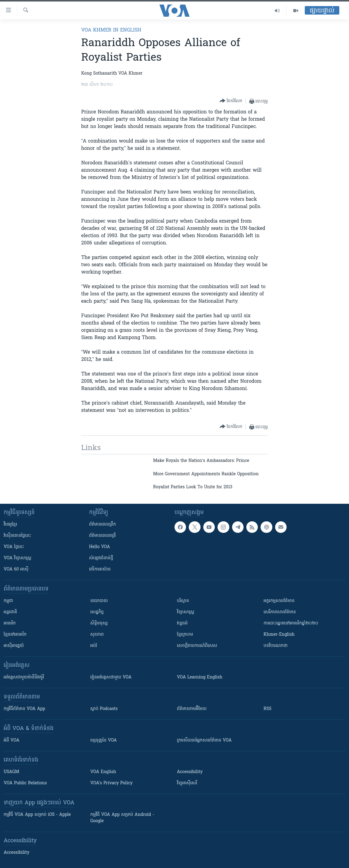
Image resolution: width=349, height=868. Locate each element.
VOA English (103, 772)
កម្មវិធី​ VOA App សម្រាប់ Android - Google (122, 818)
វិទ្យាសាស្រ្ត (186, 612)
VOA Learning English (200, 677)
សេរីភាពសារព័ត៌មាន (280, 612)
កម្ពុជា (8, 601)
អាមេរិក (10, 623)
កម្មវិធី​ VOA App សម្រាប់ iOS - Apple (37, 815)
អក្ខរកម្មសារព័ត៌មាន (279, 601)
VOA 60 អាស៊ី (16, 569)
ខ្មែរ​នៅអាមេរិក (15, 635)
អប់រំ (94, 646)
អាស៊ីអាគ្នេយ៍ (14, 646)
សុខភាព (97, 635)
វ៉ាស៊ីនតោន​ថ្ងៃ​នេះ (17, 536)
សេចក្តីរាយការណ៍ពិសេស (197, 646)
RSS (268, 709)
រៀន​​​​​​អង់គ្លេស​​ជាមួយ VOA (111, 677)
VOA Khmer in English (111, 30)
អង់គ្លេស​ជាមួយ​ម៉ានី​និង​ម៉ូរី (24, 677)
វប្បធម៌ (182, 623)
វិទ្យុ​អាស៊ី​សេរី (187, 783)
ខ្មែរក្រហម (185, 635)
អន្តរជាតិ (10, 612)
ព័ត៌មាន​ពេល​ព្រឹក (103, 525)
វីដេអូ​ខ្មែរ (10, 525)
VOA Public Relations (25, 783)
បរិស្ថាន (183, 601)
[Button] (231, 101)
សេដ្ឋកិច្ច (97, 612)
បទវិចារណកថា (276, 646)
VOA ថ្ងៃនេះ (14, 547)
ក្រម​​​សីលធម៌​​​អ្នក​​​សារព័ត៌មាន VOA (204, 740)
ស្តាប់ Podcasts (104, 709)
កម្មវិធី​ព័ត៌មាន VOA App (24, 709)
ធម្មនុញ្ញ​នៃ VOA (104, 740)
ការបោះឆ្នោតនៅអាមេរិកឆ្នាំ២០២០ (291, 623)
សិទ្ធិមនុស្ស (99, 623)
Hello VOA (100, 547)
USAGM (11, 772)
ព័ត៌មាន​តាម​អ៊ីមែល (192, 709)
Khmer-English (279, 635)
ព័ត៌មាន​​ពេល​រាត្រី (103, 536)
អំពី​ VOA (12, 740)
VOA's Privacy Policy (111, 783)
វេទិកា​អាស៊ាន (100, 569)
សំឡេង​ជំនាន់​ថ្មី (101, 558)
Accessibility (190, 772)
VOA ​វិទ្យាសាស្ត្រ (17, 558)
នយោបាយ (99, 601)
